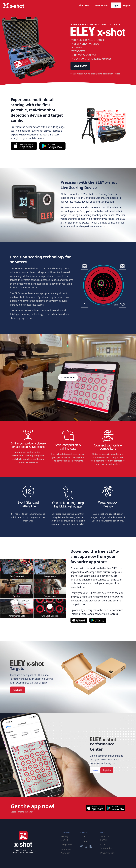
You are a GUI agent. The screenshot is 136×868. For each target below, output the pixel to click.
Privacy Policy (107, 853)
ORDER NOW (80, 66)
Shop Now (84, 5)
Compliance (66, 845)
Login (116, 5)
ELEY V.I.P (85, 841)
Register (127, 5)
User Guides (102, 5)
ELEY (83, 836)
